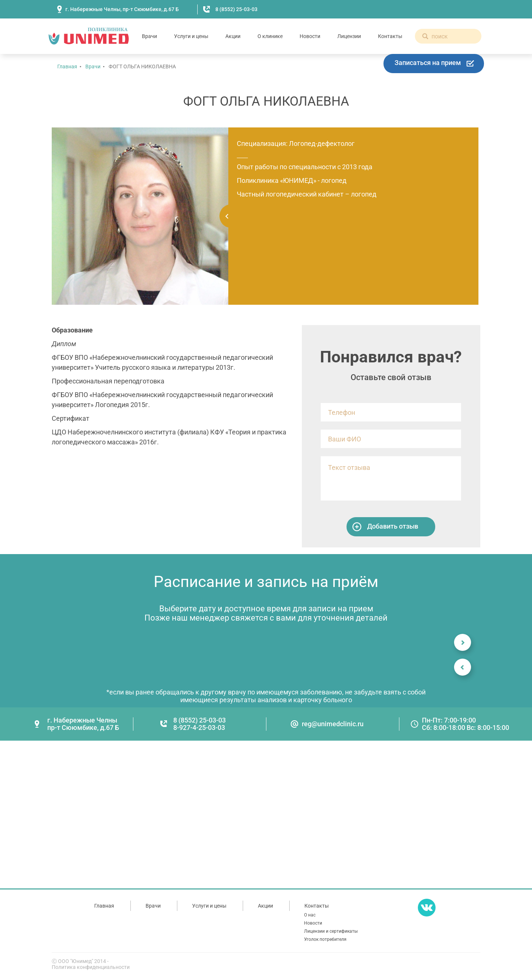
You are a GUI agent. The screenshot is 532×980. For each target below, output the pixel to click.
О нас (310, 915)
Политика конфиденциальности (91, 967)
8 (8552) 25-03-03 (236, 9)
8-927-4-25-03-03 (199, 728)
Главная (67, 66)
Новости (310, 36)
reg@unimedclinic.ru (333, 724)
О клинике (270, 36)
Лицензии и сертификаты (331, 931)
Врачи (149, 36)
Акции (233, 36)
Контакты (390, 36)
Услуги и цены (191, 36)
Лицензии (349, 36)
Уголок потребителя (325, 939)
